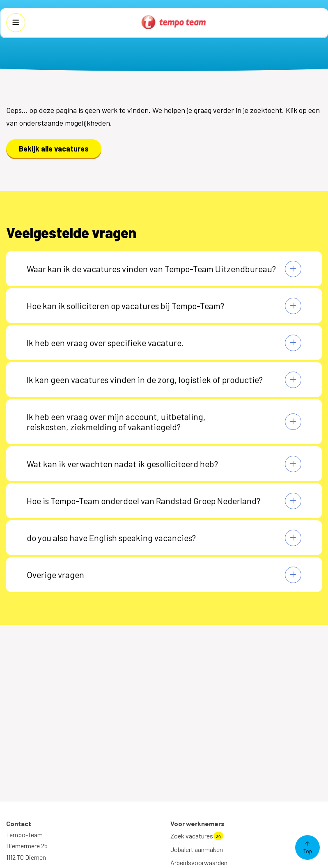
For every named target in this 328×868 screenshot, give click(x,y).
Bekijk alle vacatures (54, 149)
